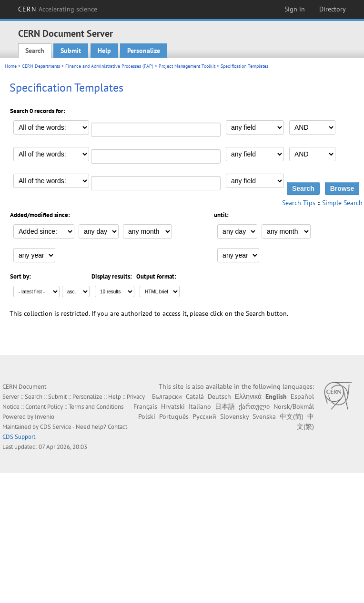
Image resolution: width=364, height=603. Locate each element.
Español (302, 396)
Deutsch (219, 396)
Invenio (45, 417)
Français (145, 406)
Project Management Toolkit (187, 66)
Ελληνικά (248, 396)
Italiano (200, 406)
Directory (333, 9)
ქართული (254, 406)
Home (11, 66)
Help (104, 51)
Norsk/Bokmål (294, 406)
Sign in (295, 9)
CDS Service (56, 427)
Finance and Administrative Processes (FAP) (109, 66)
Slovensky (234, 416)
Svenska (264, 416)
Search (35, 51)
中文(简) (292, 416)
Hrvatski (173, 406)
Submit (71, 51)
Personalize (144, 51)
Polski (147, 416)
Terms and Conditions (96, 407)
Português (174, 416)
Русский (204, 416)
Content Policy (44, 407)
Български (167, 396)
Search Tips (299, 203)
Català (195, 396)
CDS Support (19, 437)
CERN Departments (41, 66)
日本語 (225, 406)
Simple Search (342, 203)
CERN (58, 9)
